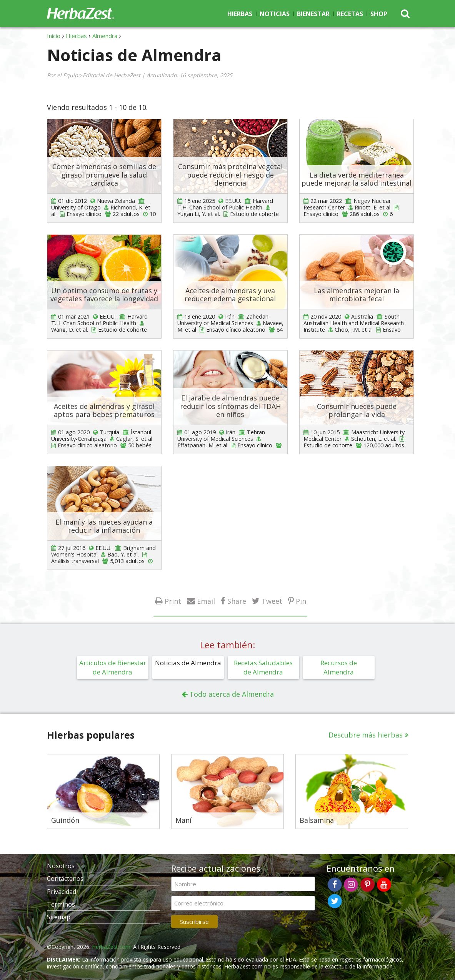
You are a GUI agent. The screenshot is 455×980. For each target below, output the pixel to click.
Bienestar (313, 14)
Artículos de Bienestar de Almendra (113, 667)
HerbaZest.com (111, 947)
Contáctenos (65, 879)
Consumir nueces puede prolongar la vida (357, 410)
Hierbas (240, 14)
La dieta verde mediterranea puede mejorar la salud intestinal (357, 179)
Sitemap (59, 917)
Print (173, 601)
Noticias (275, 14)
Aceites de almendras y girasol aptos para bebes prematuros (104, 410)
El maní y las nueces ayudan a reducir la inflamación (104, 526)
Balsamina (317, 821)
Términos (61, 904)
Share (237, 601)
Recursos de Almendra (339, 667)
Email (206, 601)
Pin (301, 601)
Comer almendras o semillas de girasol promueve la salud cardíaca (104, 175)
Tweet (272, 601)
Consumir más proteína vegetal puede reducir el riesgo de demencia (230, 175)
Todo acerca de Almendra (232, 694)
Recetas (350, 14)
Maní (183, 821)
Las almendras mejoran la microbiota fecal (357, 295)
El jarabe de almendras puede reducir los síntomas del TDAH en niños (230, 406)
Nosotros (61, 866)
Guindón (65, 821)
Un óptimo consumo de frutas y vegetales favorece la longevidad (104, 295)
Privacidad (62, 892)
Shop (379, 14)
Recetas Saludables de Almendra (263, 667)
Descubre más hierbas (366, 735)
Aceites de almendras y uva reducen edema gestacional (230, 295)
